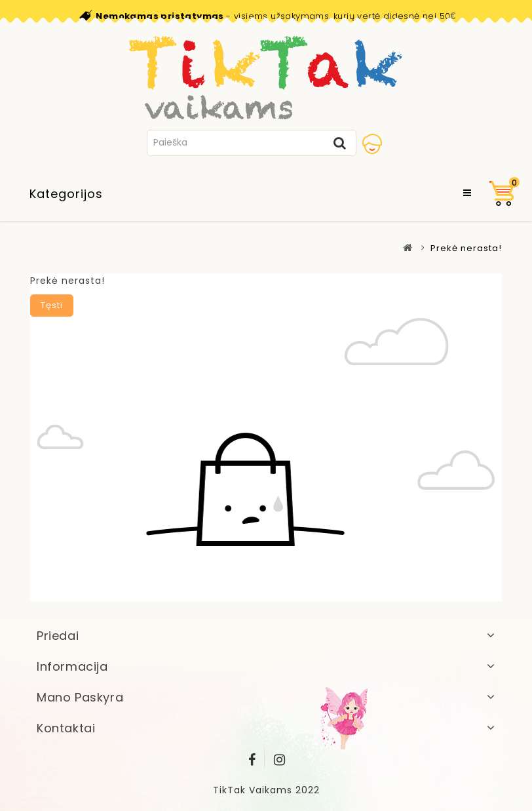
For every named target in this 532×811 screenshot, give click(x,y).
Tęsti (52, 305)
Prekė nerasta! (466, 248)
